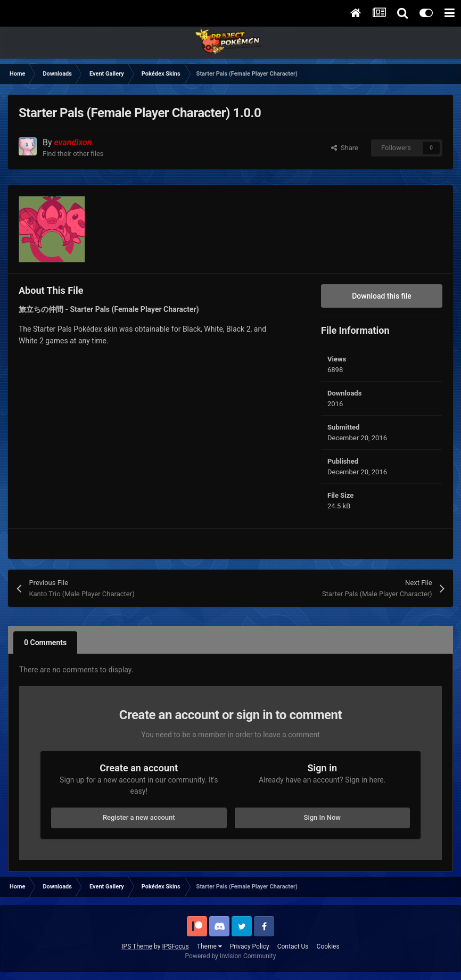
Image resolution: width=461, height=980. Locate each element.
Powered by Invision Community (231, 956)
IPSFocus (175, 946)
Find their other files (73, 154)
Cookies (328, 946)
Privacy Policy (250, 946)
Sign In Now (322, 817)
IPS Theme (137, 946)
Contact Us (293, 946)
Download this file (382, 296)
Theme (209, 946)
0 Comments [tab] (45, 643)
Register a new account (139, 817)
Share (345, 148)
